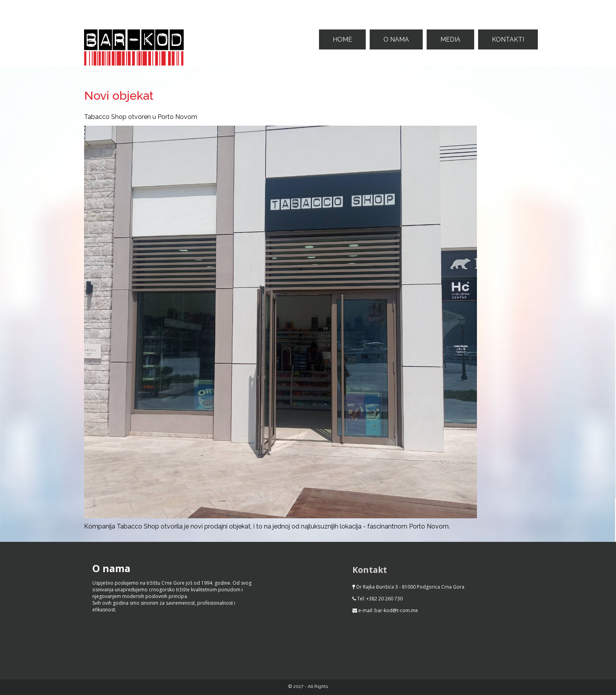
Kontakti (508, 39)
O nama (396, 39)
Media (450, 39)
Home (342, 39)
